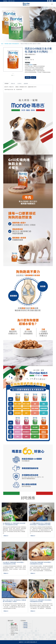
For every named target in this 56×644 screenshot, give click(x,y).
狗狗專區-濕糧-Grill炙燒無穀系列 (12, 44)
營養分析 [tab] (13, 84)
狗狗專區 (25, 623)
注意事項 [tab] (19, 84)
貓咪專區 (25, 624)
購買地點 (25, 627)
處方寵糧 (25, 626)
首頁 (2, 44)
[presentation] (12, 74)
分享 (34, 77)
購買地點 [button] (28, 77)
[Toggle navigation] (52, 4)
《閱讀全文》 (6, 536)
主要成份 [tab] (6, 84)
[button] (12, 75)
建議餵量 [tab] (26, 84)
